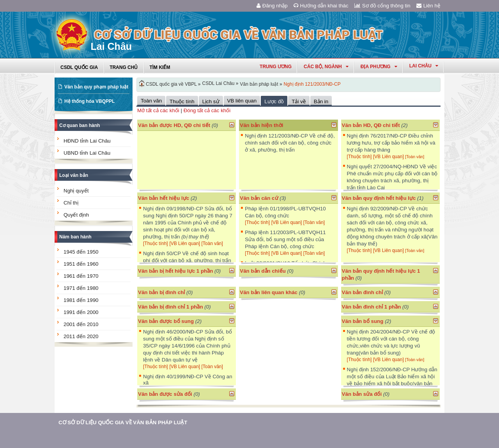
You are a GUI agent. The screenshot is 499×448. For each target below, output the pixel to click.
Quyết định (76, 215)
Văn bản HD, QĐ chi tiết (372, 125)
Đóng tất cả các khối (207, 110)
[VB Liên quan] (389, 157)
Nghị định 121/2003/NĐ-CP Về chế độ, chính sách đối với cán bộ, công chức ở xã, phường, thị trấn (290, 143)
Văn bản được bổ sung (166, 321)
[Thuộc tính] (359, 157)
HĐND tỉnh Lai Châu (87, 141)
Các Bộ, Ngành (326, 67)
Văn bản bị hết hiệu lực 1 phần (175, 271)
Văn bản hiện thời (261, 125)
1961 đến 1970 (81, 276)
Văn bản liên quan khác (269, 292)
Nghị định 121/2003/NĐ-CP (312, 84)
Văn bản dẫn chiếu (263, 271)
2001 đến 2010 (81, 324)
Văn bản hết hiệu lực (164, 198)
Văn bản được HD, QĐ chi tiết (174, 125)
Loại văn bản (74, 175)
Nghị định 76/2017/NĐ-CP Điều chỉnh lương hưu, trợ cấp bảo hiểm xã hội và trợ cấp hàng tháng (391, 143)
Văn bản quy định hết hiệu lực (379, 198)
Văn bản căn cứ (259, 198)
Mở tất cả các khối (158, 110)
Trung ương (276, 67)
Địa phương (379, 67)
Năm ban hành (75, 237)
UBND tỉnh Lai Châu (87, 153)
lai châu (424, 66)
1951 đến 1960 (81, 264)
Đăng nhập (272, 6)
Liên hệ (428, 6)
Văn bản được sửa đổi (165, 394)
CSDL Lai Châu (219, 83)
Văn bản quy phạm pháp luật (96, 87)
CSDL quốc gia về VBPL (171, 84)
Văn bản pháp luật (259, 84)
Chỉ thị (71, 203)
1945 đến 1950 (81, 252)
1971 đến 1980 (81, 288)
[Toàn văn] (415, 157)
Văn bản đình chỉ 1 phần (372, 307)
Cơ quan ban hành (80, 125)
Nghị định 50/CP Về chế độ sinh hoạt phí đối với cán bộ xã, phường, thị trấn (187, 260)
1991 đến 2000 (81, 312)
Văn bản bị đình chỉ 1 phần (171, 307)
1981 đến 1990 (81, 300)
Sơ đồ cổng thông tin (382, 6)
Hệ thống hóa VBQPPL (89, 101)
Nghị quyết (76, 191)
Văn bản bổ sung (363, 321)
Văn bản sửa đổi (362, 394)
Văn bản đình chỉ (363, 292)
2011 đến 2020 (81, 336)
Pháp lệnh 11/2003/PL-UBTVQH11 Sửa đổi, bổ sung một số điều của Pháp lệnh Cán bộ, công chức (285, 239)
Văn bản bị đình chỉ (161, 292)
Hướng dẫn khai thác (321, 6)
